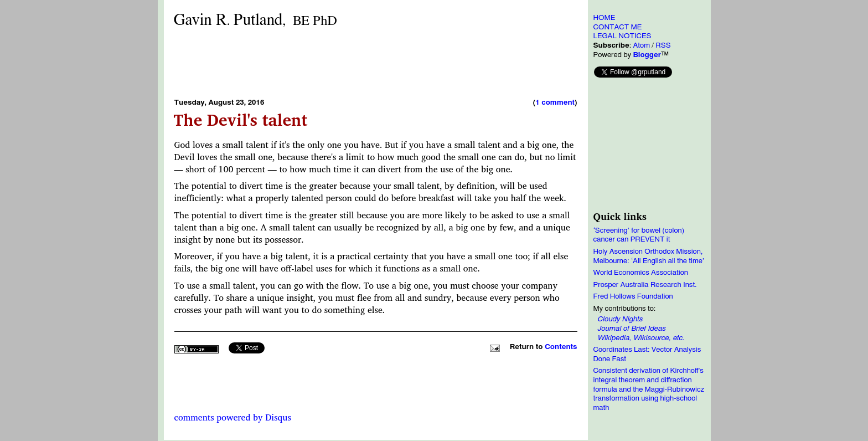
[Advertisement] (376, 63)
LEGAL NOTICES (622, 36)
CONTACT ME (618, 27)
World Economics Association (641, 273)
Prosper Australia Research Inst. (645, 285)
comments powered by (233, 417)
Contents (561, 347)
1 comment (555, 102)
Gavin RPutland (255, 20)
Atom (641, 45)
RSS (663, 45)
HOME (604, 18)
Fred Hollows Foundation (633, 296)
